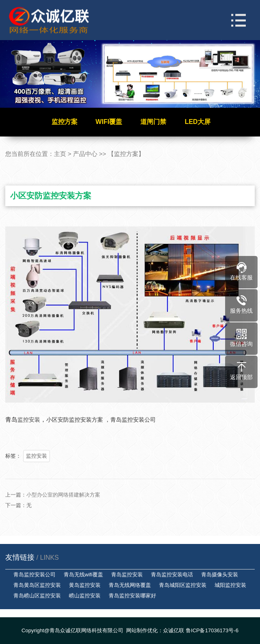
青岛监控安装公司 (34, 575)
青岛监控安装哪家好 (132, 596)
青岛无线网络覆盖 (130, 585)
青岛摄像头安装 (220, 575)
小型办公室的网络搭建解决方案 (63, 502)
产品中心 (85, 154)
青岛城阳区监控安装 (183, 585)
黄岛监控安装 (85, 585)
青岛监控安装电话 (172, 575)
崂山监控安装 (85, 596)
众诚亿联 (174, 630)
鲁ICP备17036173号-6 (212, 630)
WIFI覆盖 (109, 122)
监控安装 (37, 456)
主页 (60, 154)
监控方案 (64, 122)
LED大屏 (198, 122)
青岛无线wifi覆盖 (83, 575)
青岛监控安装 (127, 575)
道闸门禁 (153, 122)
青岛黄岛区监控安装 (37, 585)
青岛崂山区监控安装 (37, 596)
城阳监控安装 (230, 585)
